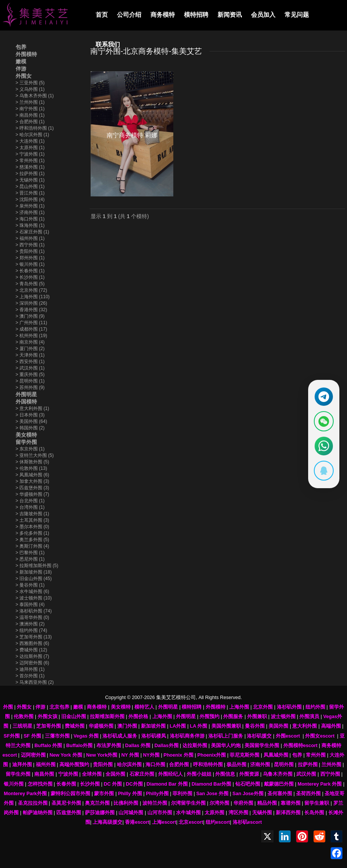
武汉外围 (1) (30, 368)
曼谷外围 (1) (30, 585)
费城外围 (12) (31, 650)
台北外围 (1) (30, 501)
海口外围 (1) (30, 219)
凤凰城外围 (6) (32, 475)
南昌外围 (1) (30, 115)
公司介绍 (129, 15)
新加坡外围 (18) (34, 572)
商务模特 (163, 15)
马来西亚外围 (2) (35, 682)
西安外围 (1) (30, 362)
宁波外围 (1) (30, 154)
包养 (21, 47)
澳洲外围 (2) (30, 624)
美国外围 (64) (31, 421)
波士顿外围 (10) (34, 598)
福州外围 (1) (30, 238)
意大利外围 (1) (32, 408)
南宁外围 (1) (30, 109)
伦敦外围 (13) (31, 468)
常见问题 (297, 15)
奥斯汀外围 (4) (32, 546)
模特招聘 (196, 15)
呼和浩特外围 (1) (35, 128)
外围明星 (26, 394)
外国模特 (26, 402)
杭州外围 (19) (31, 336)
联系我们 (108, 44)
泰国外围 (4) (30, 604)
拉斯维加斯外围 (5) (37, 566)
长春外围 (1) (30, 271)
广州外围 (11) (31, 323)
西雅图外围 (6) (32, 643)
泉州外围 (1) (30, 206)
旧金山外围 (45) (34, 579)
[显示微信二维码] (323, 421)
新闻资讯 (230, 15)
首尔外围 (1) (30, 676)
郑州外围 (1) (30, 258)
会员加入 (263, 15)
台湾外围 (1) (30, 507)
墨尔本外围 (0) (32, 527)
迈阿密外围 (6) (32, 663)
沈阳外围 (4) (30, 199)
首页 (102, 15)
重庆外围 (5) (30, 375)
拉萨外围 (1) (30, 174)
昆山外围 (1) (30, 186)
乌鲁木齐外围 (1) (35, 96)
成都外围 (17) (31, 329)
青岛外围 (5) (30, 284)
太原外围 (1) (30, 148)
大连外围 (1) (30, 141)
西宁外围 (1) (30, 245)
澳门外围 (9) (30, 316)
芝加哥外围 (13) (34, 637)
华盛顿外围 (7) (32, 494)
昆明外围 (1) (30, 381)
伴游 (21, 69)
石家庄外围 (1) (32, 232)
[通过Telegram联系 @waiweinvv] (323, 395)
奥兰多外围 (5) (32, 540)
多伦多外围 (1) (32, 533)
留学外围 (26, 442)
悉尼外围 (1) (30, 559)
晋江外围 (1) (30, 193)
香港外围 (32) (31, 310)
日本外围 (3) (30, 415)
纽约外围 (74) (31, 630)
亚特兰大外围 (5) (35, 455)
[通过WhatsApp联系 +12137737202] (323, 447)
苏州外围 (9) (30, 387)
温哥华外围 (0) (32, 617)
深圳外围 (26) (31, 303)
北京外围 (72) (31, 290)
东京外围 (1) (30, 449)
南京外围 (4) (30, 342)
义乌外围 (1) (30, 89)
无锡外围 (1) (30, 180)
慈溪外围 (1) (30, 167)
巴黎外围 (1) (30, 553)
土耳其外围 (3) (32, 520)
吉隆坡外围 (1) (32, 514)
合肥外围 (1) (30, 122)
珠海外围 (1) (30, 225)
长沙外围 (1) (30, 277)
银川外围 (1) (30, 264)
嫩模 (21, 61)
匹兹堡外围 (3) (32, 488)
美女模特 (26, 435)
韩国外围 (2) (30, 428)
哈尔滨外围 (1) (32, 135)
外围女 (24, 76)
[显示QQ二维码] (323, 472)
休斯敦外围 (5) (32, 462)
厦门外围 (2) (30, 349)
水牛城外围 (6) (32, 592)
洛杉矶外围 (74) (34, 611)
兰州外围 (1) (30, 102)
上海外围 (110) (33, 297)
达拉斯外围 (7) (32, 656)
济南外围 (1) (30, 212)
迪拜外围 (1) (30, 669)
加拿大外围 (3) (32, 481)
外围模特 (26, 54)
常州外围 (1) (30, 161)
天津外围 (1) (30, 355)
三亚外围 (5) (30, 83)
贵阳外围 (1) (30, 251)
